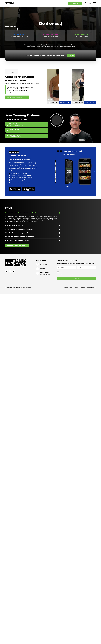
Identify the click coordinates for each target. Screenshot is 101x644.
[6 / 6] (54, 172)
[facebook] (10, 271)
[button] (44, 171)
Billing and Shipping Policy (71, 288)
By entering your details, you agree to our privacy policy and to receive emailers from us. (76, 275)
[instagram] (7, 271)
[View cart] (90, 3)
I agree (61, 272)
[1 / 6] (69, 172)
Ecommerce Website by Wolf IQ (87, 288)
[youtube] (14, 271)
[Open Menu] (95, 3)
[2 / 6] (84, 172)
